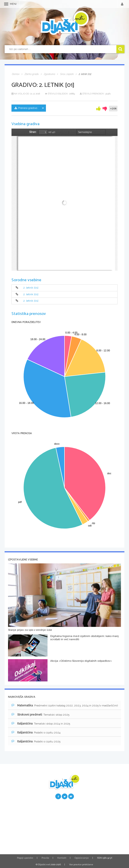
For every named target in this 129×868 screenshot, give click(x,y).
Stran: (33, 132)
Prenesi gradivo (26, 108)
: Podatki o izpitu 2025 (36, 741)
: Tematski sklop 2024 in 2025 (41, 723)
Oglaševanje (82, 858)
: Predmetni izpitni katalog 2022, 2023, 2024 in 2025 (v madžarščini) (65, 705)
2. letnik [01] (31, 288)
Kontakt (62, 858)
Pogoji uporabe (25, 858)
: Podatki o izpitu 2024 (36, 732)
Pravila (45, 858)
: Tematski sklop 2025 (40, 715)
